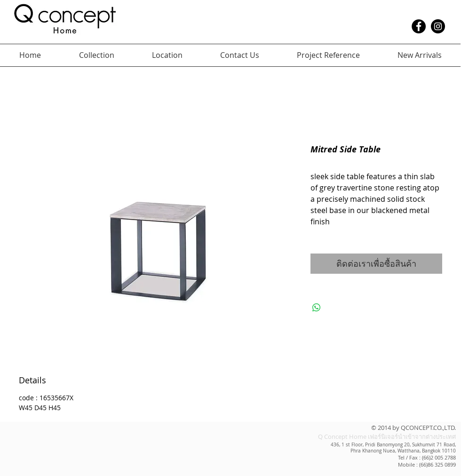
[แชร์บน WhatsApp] (317, 308)
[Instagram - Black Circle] (438, 26)
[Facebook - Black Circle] (419, 26)
